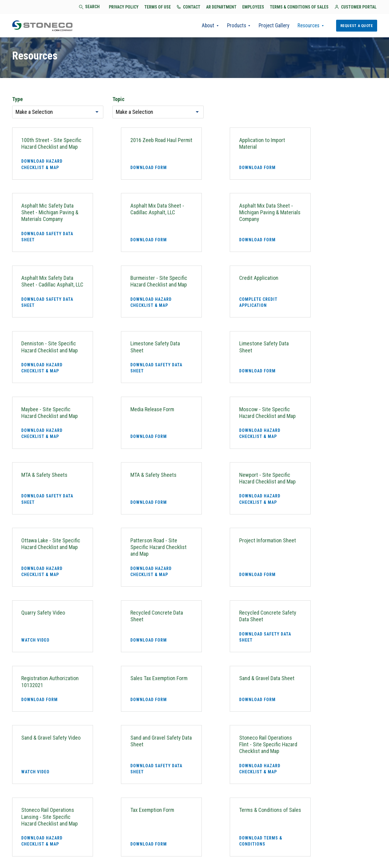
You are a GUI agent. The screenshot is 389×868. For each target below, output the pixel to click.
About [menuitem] (201, 26)
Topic (119, 100)
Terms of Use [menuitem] (168, 846)
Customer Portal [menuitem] (230, 856)
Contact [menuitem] (198, 846)
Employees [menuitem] (263, 846)
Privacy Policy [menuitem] (131, 846)
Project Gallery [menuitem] (270, 26)
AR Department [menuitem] (229, 846)
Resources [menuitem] (306, 26)
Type (17, 100)
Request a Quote (356, 26)
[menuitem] (370, 848)
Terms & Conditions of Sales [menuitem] (314, 846)
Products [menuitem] (231, 26)
